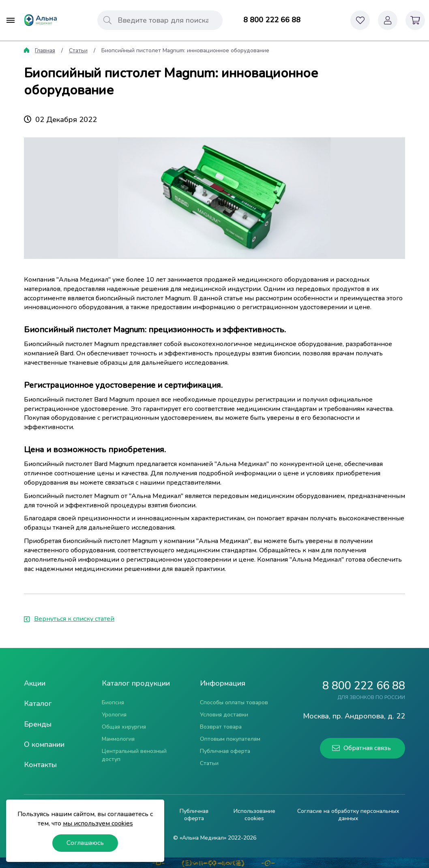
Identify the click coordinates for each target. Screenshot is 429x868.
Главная (45, 50)
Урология (114, 715)
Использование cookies (254, 815)
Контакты (40, 765)
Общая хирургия (124, 727)
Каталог (38, 703)
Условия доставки (224, 715)
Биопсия (113, 702)
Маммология (118, 739)
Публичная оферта (225, 751)
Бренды (38, 724)
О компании (44, 744)
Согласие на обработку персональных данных (348, 815)
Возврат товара (221, 727)
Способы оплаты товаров (234, 702)
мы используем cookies (98, 823)
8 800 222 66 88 (272, 20)
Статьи (78, 50)
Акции (35, 683)
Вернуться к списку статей (69, 619)
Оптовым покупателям (230, 739)
